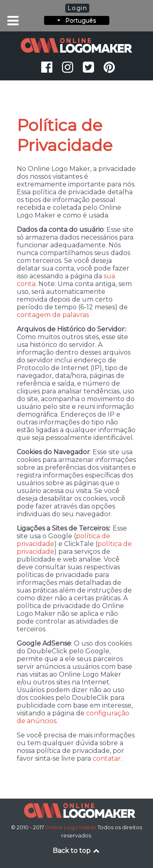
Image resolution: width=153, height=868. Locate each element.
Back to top (77, 851)
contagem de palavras (53, 315)
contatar (107, 758)
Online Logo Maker (71, 827)
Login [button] (77, 8)
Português (76, 20)
